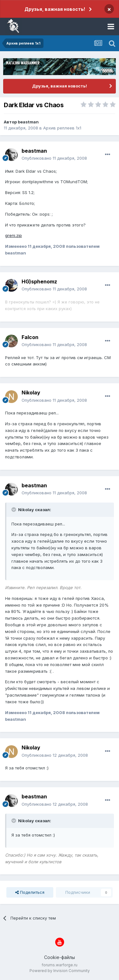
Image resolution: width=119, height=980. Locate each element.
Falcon (30, 337)
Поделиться (30, 892)
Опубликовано (54, 158)
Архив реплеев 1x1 (62, 128)
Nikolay (31, 393)
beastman (28, 122)
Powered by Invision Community (60, 971)
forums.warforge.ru (60, 965)
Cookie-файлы (60, 957)
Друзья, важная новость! (55, 9)
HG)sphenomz (39, 281)
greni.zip (13, 235)
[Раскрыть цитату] (14, 510)
